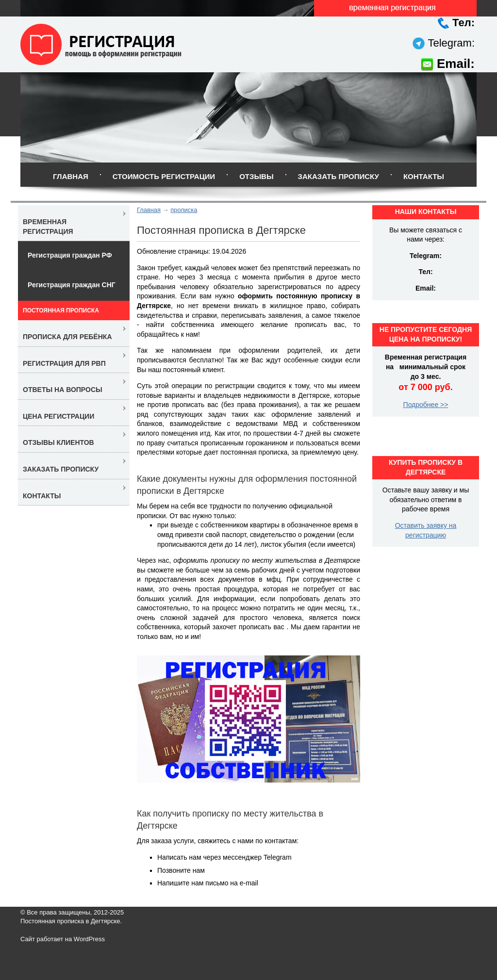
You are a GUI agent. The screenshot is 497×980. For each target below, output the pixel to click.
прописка (184, 210)
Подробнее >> (426, 405)
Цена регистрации (58, 416)
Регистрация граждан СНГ (72, 285)
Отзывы (256, 176)
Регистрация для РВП (64, 363)
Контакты (424, 176)
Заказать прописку (339, 176)
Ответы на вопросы (63, 390)
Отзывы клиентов (58, 442)
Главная (71, 176)
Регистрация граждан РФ (70, 255)
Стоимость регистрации (164, 176)
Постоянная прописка (61, 310)
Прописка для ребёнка (67, 337)
